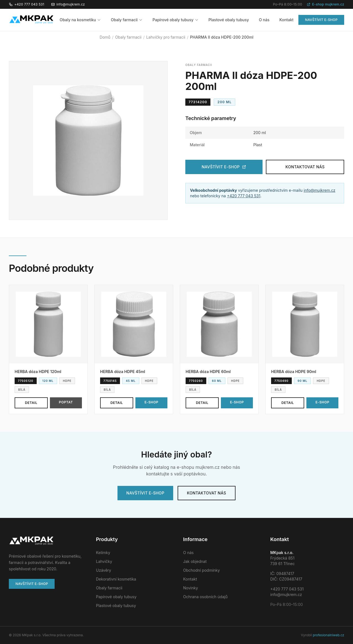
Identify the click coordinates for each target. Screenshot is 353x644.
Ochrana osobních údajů (205, 597)
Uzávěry (104, 570)
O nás (264, 20)
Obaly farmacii (127, 20)
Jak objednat (195, 561)
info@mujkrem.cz (68, 4)
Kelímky (103, 553)
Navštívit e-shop (321, 20)
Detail (31, 403)
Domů (105, 37)
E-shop (151, 402)
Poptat (66, 402)
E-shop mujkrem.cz (325, 4)
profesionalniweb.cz (328, 635)
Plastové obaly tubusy (229, 20)
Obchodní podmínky (201, 570)
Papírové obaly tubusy (176, 20)
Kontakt (286, 20)
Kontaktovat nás (305, 167)
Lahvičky (104, 561)
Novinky (191, 588)
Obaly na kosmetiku (80, 20)
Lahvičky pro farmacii (166, 37)
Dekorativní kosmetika (116, 579)
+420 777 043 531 (27, 4)
